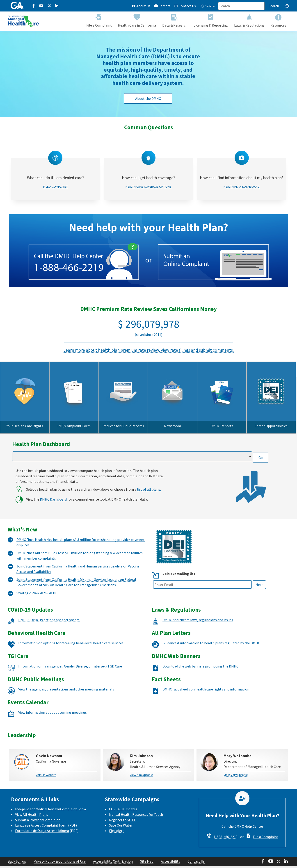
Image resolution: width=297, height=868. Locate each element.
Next (259, 575)
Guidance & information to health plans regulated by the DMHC (211, 633)
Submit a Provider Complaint (38, 810)
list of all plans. (149, 480)
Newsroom (172, 417)
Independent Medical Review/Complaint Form (50, 800)
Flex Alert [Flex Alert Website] (117, 821)
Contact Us (185, 6)
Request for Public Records (123, 417)
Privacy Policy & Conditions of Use (60, 852)
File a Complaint (55, 178)
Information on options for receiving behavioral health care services (71, 633)
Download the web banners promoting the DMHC (200, 657)
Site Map (147, 852)
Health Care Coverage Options (148, 178)
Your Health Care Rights (25, 417)
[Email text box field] (202, 575)
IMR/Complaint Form (74, 417)
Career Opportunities (271, 417)
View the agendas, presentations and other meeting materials (66, 680)
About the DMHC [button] (148, 98)
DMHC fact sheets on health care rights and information (206, 680)
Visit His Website (46, 765)
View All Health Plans (32, 805)
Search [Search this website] (274, 6)
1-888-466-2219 (226, 827)
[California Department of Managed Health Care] (24, 21)
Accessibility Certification (113, 852)
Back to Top (17, 852)
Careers (162, 6)
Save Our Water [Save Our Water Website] (121, 816)
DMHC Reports (222, 417)
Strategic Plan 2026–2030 (36, 583)
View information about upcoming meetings (53, 703)
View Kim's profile (141, 765)
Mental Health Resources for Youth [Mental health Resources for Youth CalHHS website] (136, 805)
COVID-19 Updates (123, 800)
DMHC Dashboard (53, 490)
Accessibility (170, 852)
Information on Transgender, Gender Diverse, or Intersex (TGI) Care (70, 657)
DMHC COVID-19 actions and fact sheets (49, 610)
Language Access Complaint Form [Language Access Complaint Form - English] (41, 816)
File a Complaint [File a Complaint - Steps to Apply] (266, 827)
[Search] (241, 6)
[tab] (208, 6)
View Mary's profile (236, 765)
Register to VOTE (122, 810)
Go (261, 448)
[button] (99, 22)
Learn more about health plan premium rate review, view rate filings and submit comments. (148, 341)
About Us (141, 6)
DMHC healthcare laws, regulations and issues (198, 610)
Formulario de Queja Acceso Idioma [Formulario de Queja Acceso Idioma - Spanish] (42, 821)
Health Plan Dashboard (242, 178)
